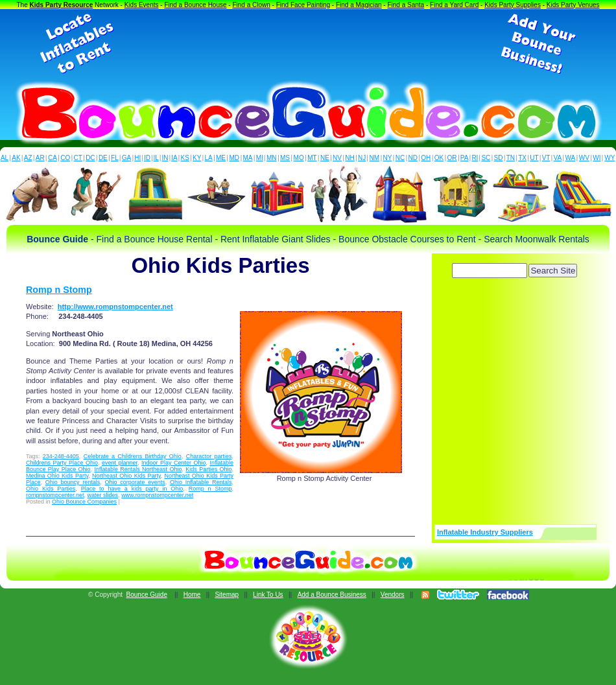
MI (260, 158)
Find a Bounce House (195, 5)
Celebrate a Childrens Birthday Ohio (133, 456)
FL (115, 158)
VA (558, 158)
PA (465, 158)
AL (5, 158)
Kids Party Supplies (513, 5)
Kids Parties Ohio (208, 469)
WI (597, 158)
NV (337, 158)
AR (40, 158)
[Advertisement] (308, 44)
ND (413, 158)
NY (387, 158)
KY (197, 158)
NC (400, 158)
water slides (103, 495)
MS (285, 158)
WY (610, 158)
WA (571, 158)
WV (584, 158)
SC (486, 158)
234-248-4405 (61, 456)
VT (546, 158)
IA (174, 158)
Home (192, 595)
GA (126, 158)
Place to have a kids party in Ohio (132, 489)
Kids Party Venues (573, 5)
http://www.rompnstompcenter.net (115, 307)
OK (439, 158)
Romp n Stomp (59, 290)
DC (90, 158)
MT (312, 158)
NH (349, 158)
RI (475, 158)
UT (534, 158)
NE (325, 158)
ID (147, 158)
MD (235, 158)
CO (65, 158)
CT (78, 158)
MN (272, 158)
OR (452, 158)
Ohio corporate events (135, 482)
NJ (362, 158)
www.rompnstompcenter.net (157, 495)
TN (511, 158)
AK (16, 158)
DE (103, 158)
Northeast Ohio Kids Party (126, 476)
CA (53, 158)
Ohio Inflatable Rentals (201, 482)
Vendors (393, 595)
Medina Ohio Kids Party (57, 476)
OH (426, 158)
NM (375, 158)
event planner (120, 463)
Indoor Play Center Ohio (173, 463)
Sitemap (227, 595)
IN (165, 158)
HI (137, 158)
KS (185, 158)
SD (499, 158)
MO (299, 158)
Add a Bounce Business (332, 595)
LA (209, 158)
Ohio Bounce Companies (84, 502)
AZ (28, 158)
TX (522, 158)
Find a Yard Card (454, 5)
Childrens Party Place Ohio (62, 463)
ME (221, 158)
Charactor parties (209, 456)
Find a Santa (406, 5)
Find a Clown (251, 5)
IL (156, 158)
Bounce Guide (147, 595)
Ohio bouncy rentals (73, 482)
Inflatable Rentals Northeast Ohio (138, 469)
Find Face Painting (303, 5)
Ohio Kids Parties (51, 489)
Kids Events (142, 5)
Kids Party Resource (62, 5)
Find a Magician (359, 5)
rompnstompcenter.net (55, 495)
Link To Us (268, 595)
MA (248, 158)
